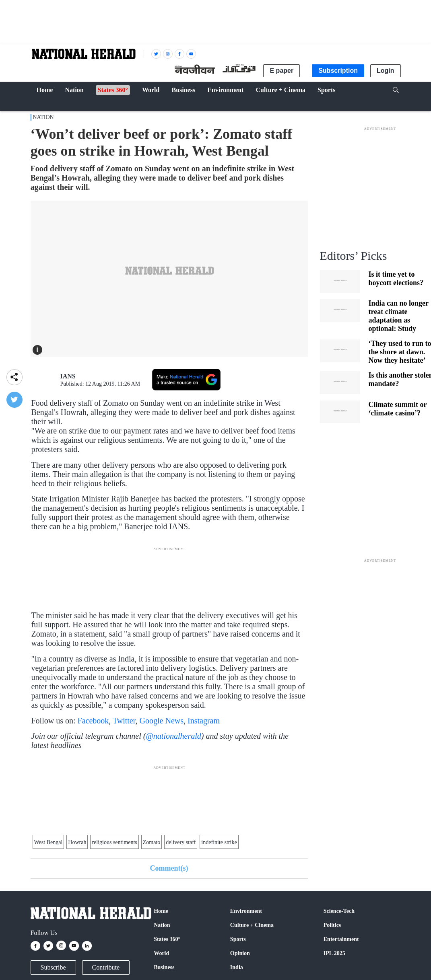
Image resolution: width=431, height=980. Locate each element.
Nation (43, 117)
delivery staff (181, 842)
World (161, 953)
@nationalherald (173, 736)
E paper (281, 71)
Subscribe (53, 967)
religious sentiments (114, 842)
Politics (332, 925)
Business (164, 967)
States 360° (167, 939)
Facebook (93, 721)
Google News (162, 721)
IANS (68, 376)
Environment (246, 911)
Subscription (338, 71)
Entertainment (341, 939)
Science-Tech (339, 911)
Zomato (152, 842)
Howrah (77, 842)
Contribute (106, 967)
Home (161, 911)
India (237, 967)
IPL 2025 (334, 953)
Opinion (240, 953)
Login (386, 71)
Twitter (124, 721)
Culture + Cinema (252, 925)
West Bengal (48, 842)
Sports (238, 939)
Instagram (204, 721)
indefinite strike (219, 842)
